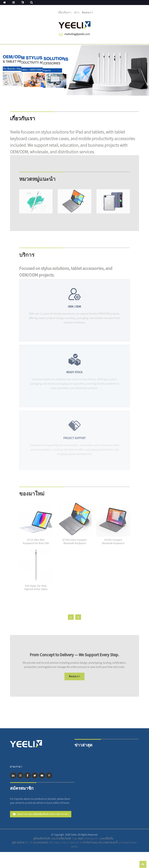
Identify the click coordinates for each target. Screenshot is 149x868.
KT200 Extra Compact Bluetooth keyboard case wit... (74, 546)
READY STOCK (74, 379)
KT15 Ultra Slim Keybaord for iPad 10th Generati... (36, 546)
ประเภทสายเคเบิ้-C (109, 842)
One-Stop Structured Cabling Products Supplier (127, 844)
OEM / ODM (74, 312)
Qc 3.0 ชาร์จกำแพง (86, 842)
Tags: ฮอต (78, 838)
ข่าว (77, 12)
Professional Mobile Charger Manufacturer (127, 844)
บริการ (27, 258)
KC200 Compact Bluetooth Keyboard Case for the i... (113, 546)
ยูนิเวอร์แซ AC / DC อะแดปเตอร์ (30, 842)
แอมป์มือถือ (107, 838)
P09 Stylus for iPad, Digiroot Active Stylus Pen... (36, 592)
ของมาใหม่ (32, 497)
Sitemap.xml (91, 838)
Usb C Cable (68, 842)
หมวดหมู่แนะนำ (37, 182)
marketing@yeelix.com (77, 34)
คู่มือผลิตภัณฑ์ (41, 838)
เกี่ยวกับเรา (65, 12)
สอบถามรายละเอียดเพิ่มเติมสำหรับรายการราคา (43, 814)
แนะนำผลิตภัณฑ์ (61, 838)
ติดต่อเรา (87, 12)
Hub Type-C (55, 842)
